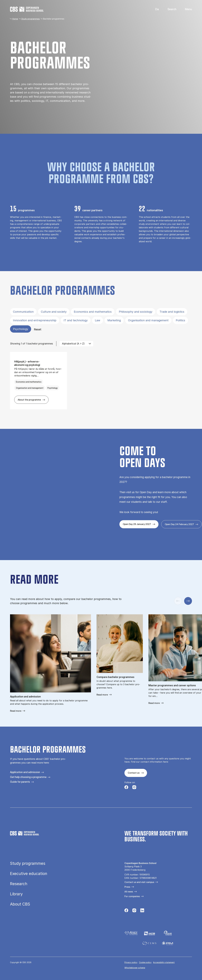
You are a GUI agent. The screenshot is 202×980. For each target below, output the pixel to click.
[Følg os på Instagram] (134, 788)
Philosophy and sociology (136, 312)
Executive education (29, 874)
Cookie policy (145, 962)
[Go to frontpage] (27, 9)
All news (129, 892)
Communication (23, 312)
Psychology (21, 329)
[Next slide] (188, 601)
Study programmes (30, 19)
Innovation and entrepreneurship (35, 320)
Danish (155, 9)
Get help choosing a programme (28, 777)
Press (127, 887)
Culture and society (54, 312)
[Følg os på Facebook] (126, 788)
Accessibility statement (164, 962)
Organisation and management (148, 320)
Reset (38, 329)
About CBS (20, 904)
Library (16, 894)
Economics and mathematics (93, 312)
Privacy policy (131, 962)
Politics (180, 320)
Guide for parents (20, 782)
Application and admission (25, 772)
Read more (16, 711)
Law (98, 320)
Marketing (114, 320)
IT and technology (76, 320)
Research (19, 884)
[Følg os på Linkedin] (142, 911)
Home (15, 19)
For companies (132, 896)
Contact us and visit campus (139, 882)
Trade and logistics (172, 312)
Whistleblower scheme (135, 968)
